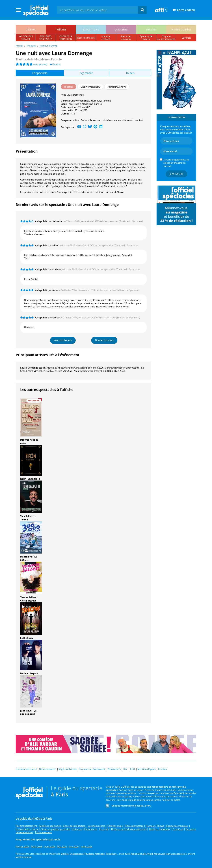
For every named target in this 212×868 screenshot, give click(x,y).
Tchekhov (111, 854)
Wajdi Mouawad (156, 854)
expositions (91, 29)
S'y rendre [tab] (87, 73)
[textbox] (98, 10)
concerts (121, 29)
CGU (132, 769)
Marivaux (100, 854)
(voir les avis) (40, 64)
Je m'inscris (176, 174)
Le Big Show (27, 638)
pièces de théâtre (86, 38)
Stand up (106, 101)
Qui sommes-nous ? (26, 769)
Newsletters (114, 769)
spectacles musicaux (126, 38)
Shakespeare (77, 854)
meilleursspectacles (46, 38)
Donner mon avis (104, 340)
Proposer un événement (92, 769)
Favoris (55, 64)
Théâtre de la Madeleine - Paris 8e (39, 59)
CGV (125, 769)
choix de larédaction (66, 38)
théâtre (61, 29)
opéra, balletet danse (146, 38)
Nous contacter (47, 769)
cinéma (31, 29)
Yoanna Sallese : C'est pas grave (29, 599)
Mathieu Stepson (29, 673)
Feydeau (89, 854)
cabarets (186, 38)
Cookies (162, 769)
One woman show (80, 101)
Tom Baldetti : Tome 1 (28, 518)
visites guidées (181, 29)
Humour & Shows (114, 192)
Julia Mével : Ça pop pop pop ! (28, 712)
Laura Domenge (29, 368)
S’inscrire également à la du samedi (176, 163)
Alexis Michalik (139, 854)
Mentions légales (146, 769)
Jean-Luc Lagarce (175, 854)
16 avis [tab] (130, 73)
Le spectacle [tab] (40, 73)
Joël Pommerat (24, 857)
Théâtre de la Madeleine (80, 104)
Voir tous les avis (63, 340)
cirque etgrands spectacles (166, 38)
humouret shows (106, 38)
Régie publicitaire (68, 769)
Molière (65, 854)
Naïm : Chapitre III (30, 479)
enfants (151, 29)
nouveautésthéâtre (26, 38)
